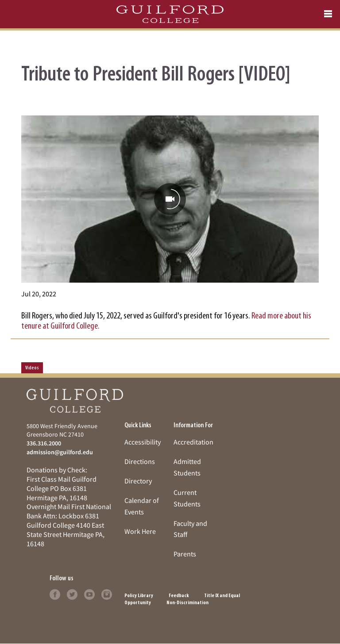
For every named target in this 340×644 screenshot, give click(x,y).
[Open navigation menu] (328, 14)
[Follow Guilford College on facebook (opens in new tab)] (55, 594)
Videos (32, 368)
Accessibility (143, 442)
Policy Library (139, 596)
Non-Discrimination (187, 603)
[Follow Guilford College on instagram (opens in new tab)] (107, 594)
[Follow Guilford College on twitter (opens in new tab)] (72, 594)
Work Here (140, 531)
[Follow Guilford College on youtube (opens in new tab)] (89, 594)
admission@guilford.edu (60, 452)
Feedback (179, 596)
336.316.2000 (44, 443)
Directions (140, 461)
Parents (185, 554)
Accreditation (193, 442)
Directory (138, 481)
